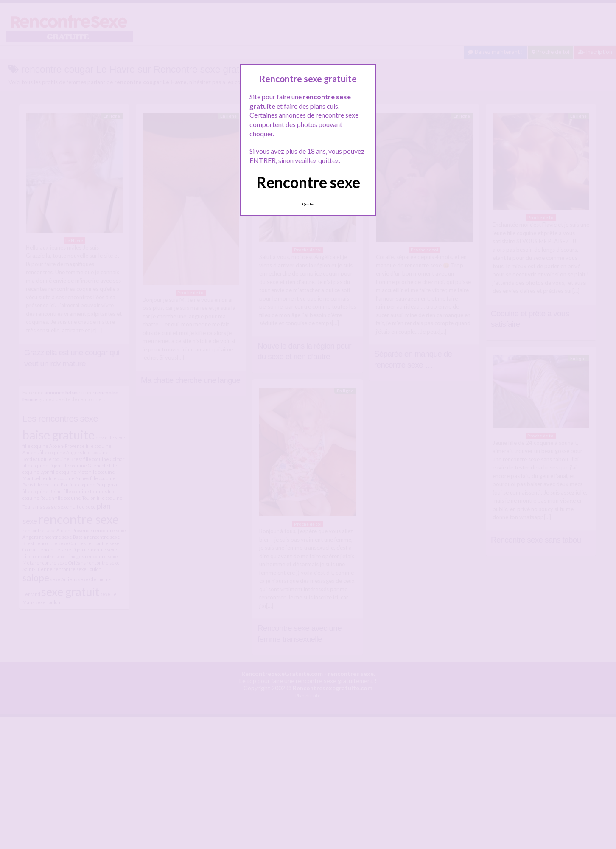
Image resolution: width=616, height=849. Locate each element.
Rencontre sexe (308, 182)
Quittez (308, 204)
